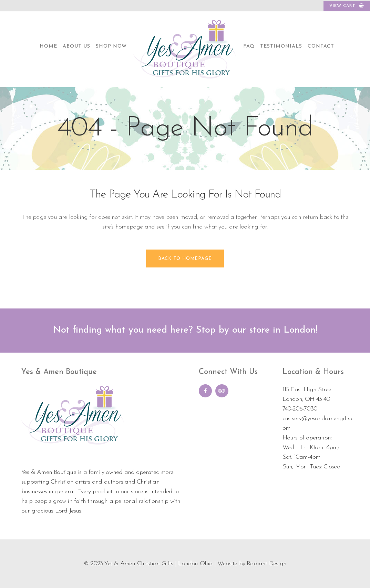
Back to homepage (185, 259)
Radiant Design (266, 564)
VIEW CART (347, 6)
